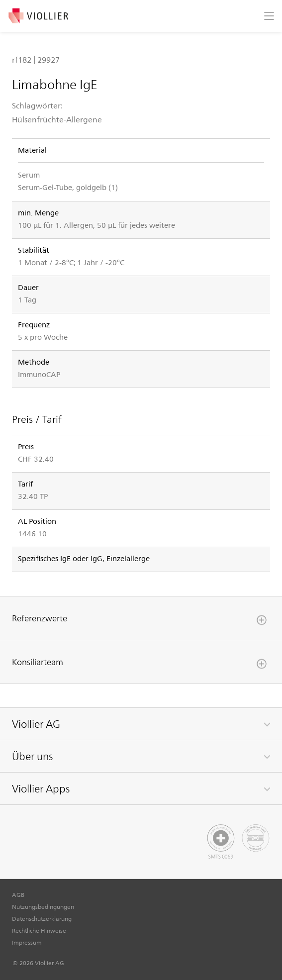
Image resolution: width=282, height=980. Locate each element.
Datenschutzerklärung (42, 918)
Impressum (27, 942)
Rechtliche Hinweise (39, 930)
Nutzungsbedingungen (43, 906)
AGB (18, 894)
